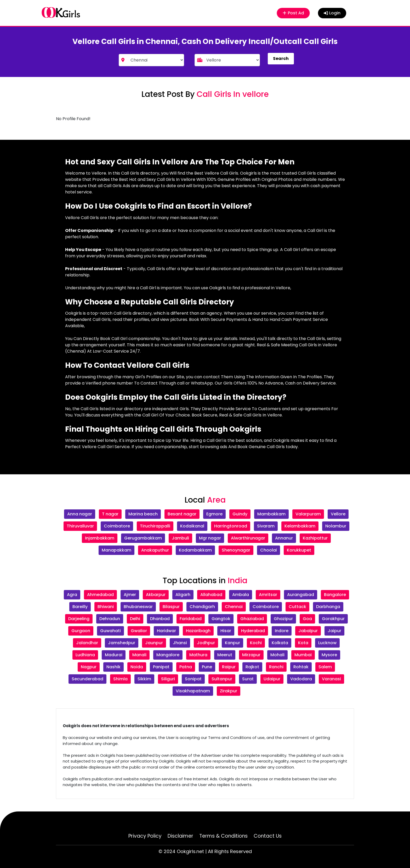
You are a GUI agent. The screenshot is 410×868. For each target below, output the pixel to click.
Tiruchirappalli (155, 526)
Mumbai (303, 655)
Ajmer (130, 595)
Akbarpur (156, 595)
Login (332, 13)
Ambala (241, 595)
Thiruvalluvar (80, 526)
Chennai (234, 607)
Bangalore (335, 595)
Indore (282, 631)
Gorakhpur (333, 619)
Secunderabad (87, 679)
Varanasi (331, 679)
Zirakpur (229, 691)
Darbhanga (328, 607)
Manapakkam (116, 550)
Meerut (225, 655)
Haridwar (166, 631)
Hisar (226, 631)
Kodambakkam (195, 550)
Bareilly (80, 607)
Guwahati (110, 631)
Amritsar (268, 595)
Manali (139, 655)
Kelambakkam (300, 526)
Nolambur (336, 526)
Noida (137, 667)
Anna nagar (80, 514)
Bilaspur (171, 607)
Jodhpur (206, 643)
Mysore (329, 655)
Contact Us (268, 836)
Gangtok (221, 619)
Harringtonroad (231, 526)
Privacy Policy (145, 836)
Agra (72, 595)
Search (281, 59)
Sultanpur (222, 679)
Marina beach (143, 514)
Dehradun (110, 619)
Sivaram (266, 526)
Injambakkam (100, 538)
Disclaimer (180, 836)
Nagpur (89, 667)
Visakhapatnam (193, 691)
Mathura (198, 655)
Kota (303, 643)
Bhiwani (106, 607)
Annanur (284, 538)
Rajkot (252, 667)
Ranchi (276, 667)
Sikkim (144, 679)
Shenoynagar (236, 550)
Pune (207, 667)
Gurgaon (81, 631)
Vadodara (301, 679)
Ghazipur (283, 619)
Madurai (114, 655)
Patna (186, 667)
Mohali (277, 655)
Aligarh (183, 595)
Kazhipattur (315, 538)
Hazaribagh (198, 631)
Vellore (338, 514)
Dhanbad (160, 619)
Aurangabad (301, 595)
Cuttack (297, 607)
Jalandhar (87, 643)
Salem (325, 667)
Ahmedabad (100, 595)
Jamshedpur (122, 643)
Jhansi (180, 643)
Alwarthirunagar (248, 538)
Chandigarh (202, 607)
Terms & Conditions (223, 836)
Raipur (229, 667)
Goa (307, 619)
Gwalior (139, 631)
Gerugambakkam (143, 538)
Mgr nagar (210, 538)
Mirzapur (251, 655)
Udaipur (272, 679)
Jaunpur (154, 643)
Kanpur (232, 643)
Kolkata (280, 643)
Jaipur (334, 631)
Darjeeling (79, 619)
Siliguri (168, 679)
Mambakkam (271, 514)
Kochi (256, 643)
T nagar (110, 514)
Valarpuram (308, 514)
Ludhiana (85, 655)
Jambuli (180, 538)
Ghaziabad (252, 619)
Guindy (240, 514)
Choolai (269, 550)
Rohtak (301, 667)
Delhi (135, 619)
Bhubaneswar (138, 607)
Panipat (161, 667)
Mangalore (168, 655)
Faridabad (191, 619)
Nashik (113, 667)
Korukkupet (299, 550)
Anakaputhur (155, 550)
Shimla (120, 679)
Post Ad (293, 13)
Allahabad (211, 595)
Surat (248, 679)
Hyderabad (253, 631)
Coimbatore (117, 526)
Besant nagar (182, 514)
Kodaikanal (192, 526)
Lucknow (327, 643)
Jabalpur (308, 631)
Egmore (214, 514)
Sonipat (193, 679)
